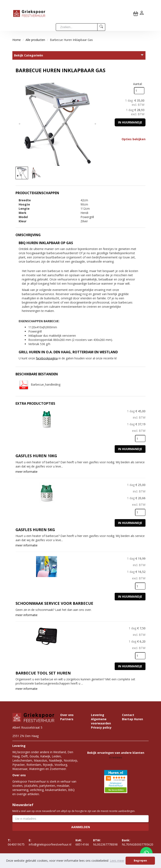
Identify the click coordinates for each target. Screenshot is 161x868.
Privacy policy (101, 727)
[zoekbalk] (77, 27)
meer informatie (27, 472)
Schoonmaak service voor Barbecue (54, 603)
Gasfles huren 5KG (35, 530)
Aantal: (138, 84)
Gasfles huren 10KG (36, 456)
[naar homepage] (29, 13)
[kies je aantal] (140, 439)
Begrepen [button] (140, 861)
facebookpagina (47, 358)
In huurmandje (130, 122)
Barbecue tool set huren (43, 673)
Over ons (67, 715)
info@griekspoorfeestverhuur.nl (50, 842)
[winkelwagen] (136, 13)
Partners (67, 719)
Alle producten (35, 40)
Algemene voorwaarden (101, 721)
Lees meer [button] (117, 861)
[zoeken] (101, 27)
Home (17, 40)
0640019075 (16, 842)
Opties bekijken (134, 139)
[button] (20, 124)
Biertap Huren (132, 719)
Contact (128, 715)
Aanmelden (81, 827)
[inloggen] (142, 13)
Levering (98, 715)
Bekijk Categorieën (79, 55)
